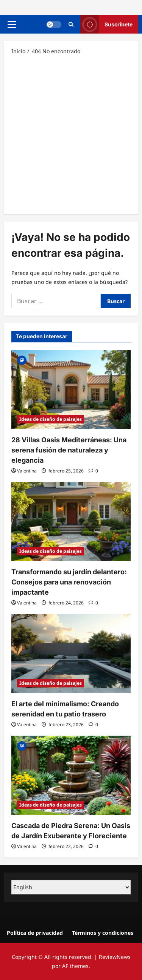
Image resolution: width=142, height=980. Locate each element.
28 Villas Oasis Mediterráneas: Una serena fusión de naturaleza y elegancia (69, 450)
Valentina (27, 471)
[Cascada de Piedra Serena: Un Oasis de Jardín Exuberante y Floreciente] (71, 775)
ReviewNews (115, 957)
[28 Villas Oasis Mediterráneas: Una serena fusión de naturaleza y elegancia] (71, 390)
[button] (12, 25)
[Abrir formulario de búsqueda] (71, 24)
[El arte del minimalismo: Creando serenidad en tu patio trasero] (71, 653)
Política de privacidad (35, 933)
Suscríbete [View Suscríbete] (106, 24)
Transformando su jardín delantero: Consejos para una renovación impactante (69, 582)
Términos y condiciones (103, 933)
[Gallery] (22, 360)
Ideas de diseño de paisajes (51, 419)
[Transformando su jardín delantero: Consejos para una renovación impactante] (71, 521)
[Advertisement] (71, 134)
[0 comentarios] (93, 471)
